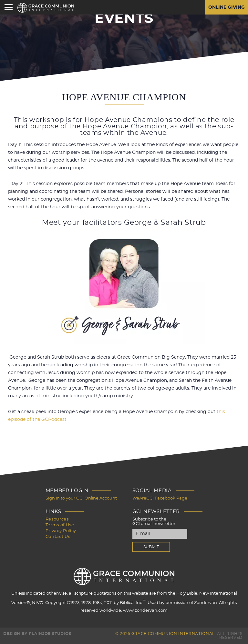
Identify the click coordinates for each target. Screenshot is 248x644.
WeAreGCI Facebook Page (160, 498)
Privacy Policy (61, 531)
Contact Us (58, 537)
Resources (57, 519)
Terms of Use (60, 525)
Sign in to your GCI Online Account (81, 498)
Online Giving (227, 7)
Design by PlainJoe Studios (37, 634)
